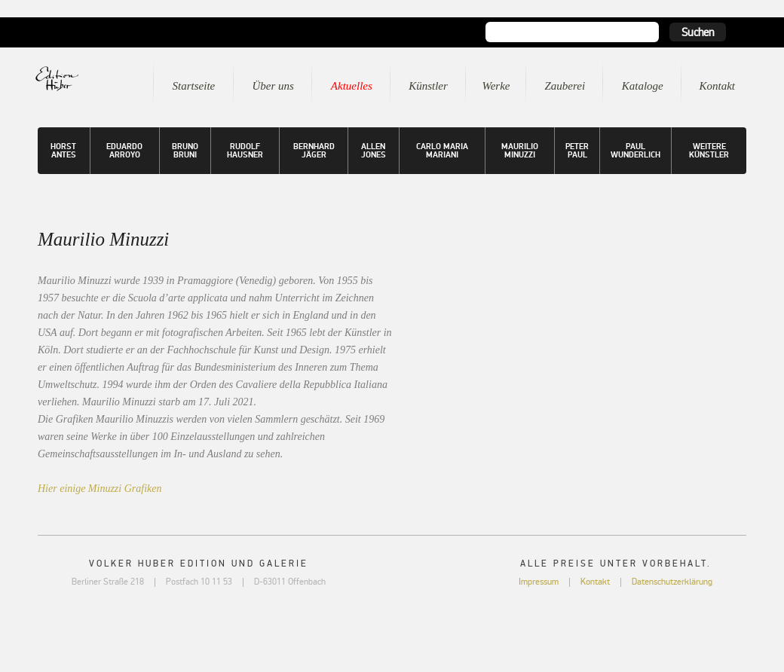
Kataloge (643, 86)
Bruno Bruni (185, 151)
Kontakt (718, 86)
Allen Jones (374, 151)
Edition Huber (79, 79)
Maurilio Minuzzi (520, 151)
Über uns (273, 86)
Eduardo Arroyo (124, 151)
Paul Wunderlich (635, 151)
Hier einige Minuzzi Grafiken (100, 489)
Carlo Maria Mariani (442, 151)
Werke (496, 86)
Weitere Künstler (709, 151)
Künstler (428, 86)
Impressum (539, 582)
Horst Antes (63, 151)
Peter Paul (577, 151)
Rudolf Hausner (245, 151)
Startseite (194, 86)
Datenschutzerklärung (672, 582)
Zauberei (565, 86)
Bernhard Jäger (314, 151)
